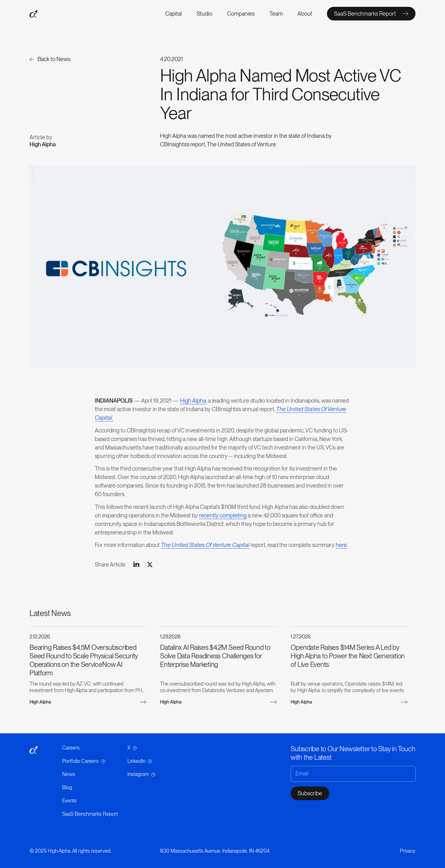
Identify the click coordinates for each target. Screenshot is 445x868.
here (341, 547)
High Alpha (193, 402)
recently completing (223, 517)
